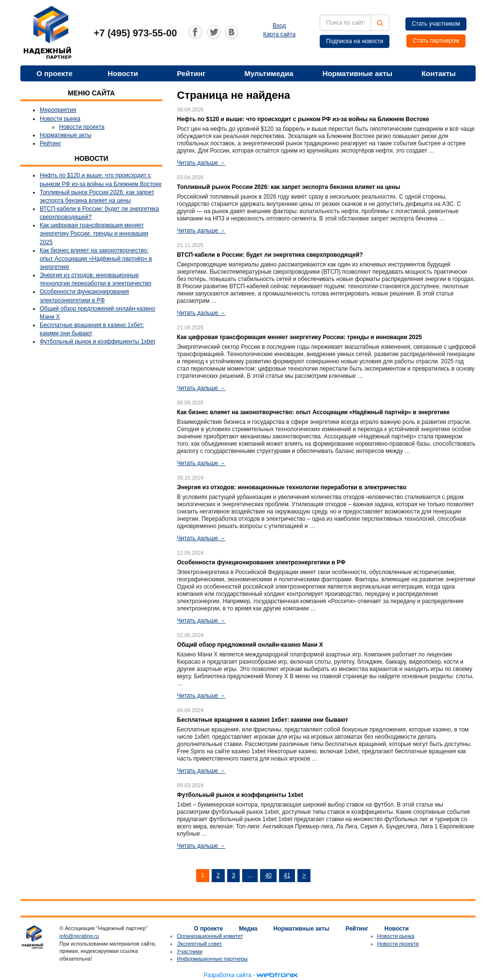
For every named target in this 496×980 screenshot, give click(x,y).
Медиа (248, 929)
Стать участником (436, 24)
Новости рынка (60, 119)
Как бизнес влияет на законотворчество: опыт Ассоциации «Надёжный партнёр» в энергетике (96, 259)
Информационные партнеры (212, 959)
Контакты (439, 73)
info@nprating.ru (79, 936)
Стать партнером (436, 41)
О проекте (54, 73)
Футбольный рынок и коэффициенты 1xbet (97, 342)
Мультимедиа (269, 73)
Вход (279, 26)
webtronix (277, 975)
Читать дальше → (201, 163)
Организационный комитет (210, 936)
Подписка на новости (355, 41)
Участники (190, 951)
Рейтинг (191, 73)
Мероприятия (58, 110)
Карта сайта (279, 34)
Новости (123, 73)
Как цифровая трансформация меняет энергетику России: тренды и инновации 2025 (94, 233)
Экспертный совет (199, 944)
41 (287, 875)
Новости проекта (82, 127)
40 (268, 875)
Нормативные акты (357, 73)
